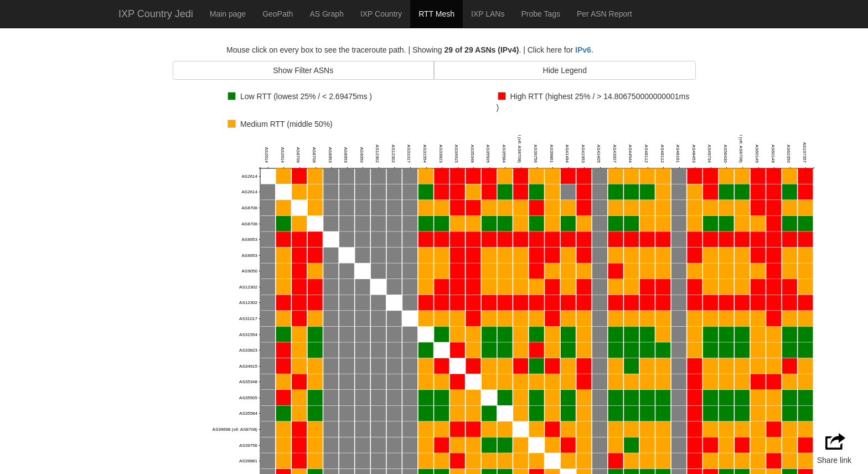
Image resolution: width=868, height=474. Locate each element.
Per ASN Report (604, 14)
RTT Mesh (436, 14)
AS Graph (326, 14)
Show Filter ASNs (303, 70)
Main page (228, 14)
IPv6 (583, 50)
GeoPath (278, 14)
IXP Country (381, 14)
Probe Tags (541, 14)
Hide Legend (565, 70)
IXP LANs (488, 14)
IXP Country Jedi (156, 14)
